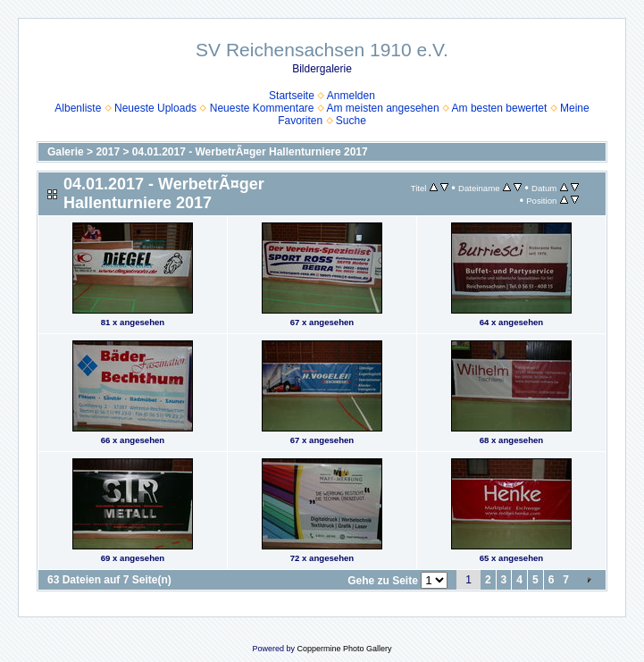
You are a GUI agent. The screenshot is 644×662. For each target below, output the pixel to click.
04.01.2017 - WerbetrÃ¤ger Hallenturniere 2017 (250, 152)
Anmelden (351, 96)
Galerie (66, 152)
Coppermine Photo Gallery (344, 649)
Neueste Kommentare (262, 108)
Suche (351, 121)
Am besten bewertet (500, 108)
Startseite (292, 96)
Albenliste (78, 108)
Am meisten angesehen (383, 108)
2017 (108, 152)
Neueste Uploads (155, 108)
